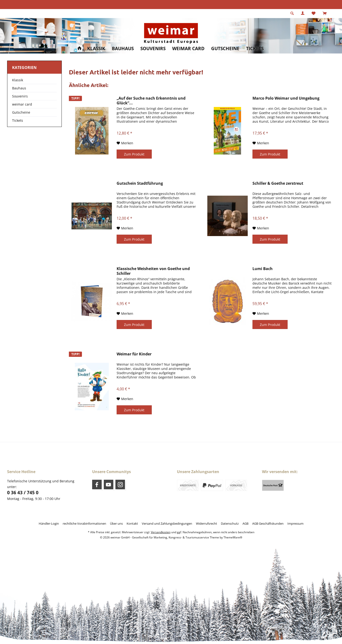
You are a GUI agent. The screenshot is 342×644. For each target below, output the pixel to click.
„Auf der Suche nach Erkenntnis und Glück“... (151, 101)
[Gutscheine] (225, 49)
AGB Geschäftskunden (268, 523)
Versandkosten (161, 532)
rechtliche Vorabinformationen (84, 523)
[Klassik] (96, 49)
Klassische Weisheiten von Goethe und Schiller (153, 271)
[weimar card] (188, 49)
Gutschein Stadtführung (140, 183)
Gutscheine (21, 112)
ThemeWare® (233, 537)
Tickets (18, 120)
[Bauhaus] (123, 49)
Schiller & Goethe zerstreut (278, 183)
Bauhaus (19, 88)
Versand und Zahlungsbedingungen (167, 523)
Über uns (116, 523)
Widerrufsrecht (207, 523)
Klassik (18, 80)
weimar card (22, 104)
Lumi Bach (263, 269)
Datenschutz (230, 523)
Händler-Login (49, 523)
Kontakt (132, 523)
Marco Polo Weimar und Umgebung (286, 98)
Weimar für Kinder (134, 354)
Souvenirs (20, 96)
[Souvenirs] (153, 49)
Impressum (295, 523)
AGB (245, 523)
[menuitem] (325, 14)
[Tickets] (255, 49)
